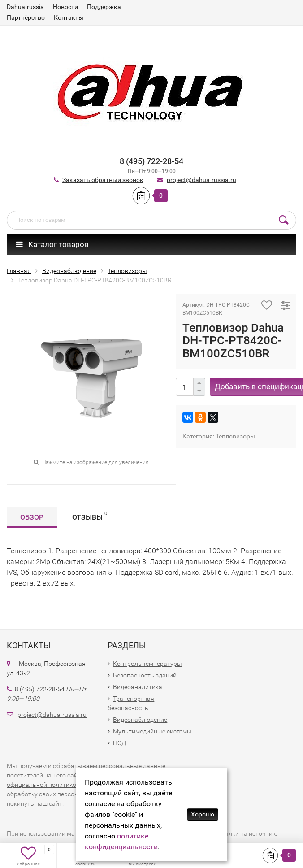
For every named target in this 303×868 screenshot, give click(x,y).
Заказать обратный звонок (103, 180)
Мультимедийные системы (152, 731)
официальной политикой (43, 785)
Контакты (69, 17)
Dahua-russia (25, 7)
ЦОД (119, 743)
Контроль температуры (147, 664)
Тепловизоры (235, 436)
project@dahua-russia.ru (201, 180)
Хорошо (203, 814)
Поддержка (104, 7)
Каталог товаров (52, 244)
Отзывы (90, 516)
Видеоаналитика (138, 687)
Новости (65, 7)
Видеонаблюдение (140, 720)
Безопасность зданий (145, 675)
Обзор (32, 517)
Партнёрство (26, 17)
